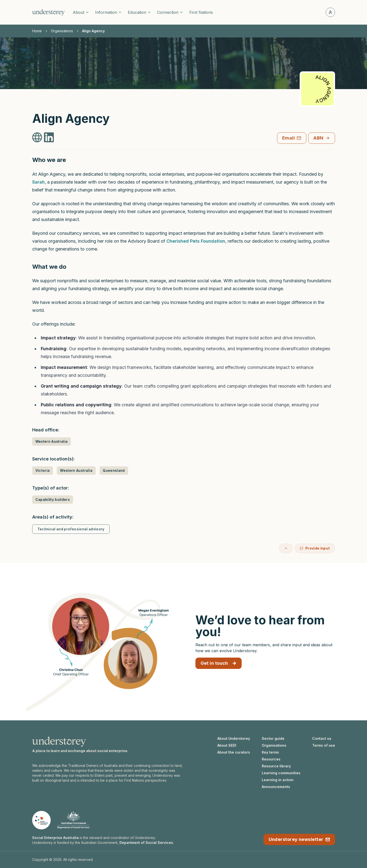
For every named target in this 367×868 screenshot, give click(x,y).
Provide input (315, 548)
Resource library (276, 766)
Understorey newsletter (299, 839)
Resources (271, 759)
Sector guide (273, 738)
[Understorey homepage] (49, 12)
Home (37, 31)
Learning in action (278, 780)
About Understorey (234, 738)
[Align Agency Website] (37, 137)
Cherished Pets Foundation (196, 241)
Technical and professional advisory (71, 529)
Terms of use (324, 745)
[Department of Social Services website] (73, 820)
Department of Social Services (146, 843)
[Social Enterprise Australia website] (41, 820)
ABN (322, 138)
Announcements (276, 787)
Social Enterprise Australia (55, 838)
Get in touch (219, 663)
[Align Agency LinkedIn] (49, 137)
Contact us (322, 738)
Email (292, 138)
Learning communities (281, 773)
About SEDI (227, 745)
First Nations (201, 12)
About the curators (234, 752)
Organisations (62, 31)
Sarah (38, 182)
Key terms (270, 752)
